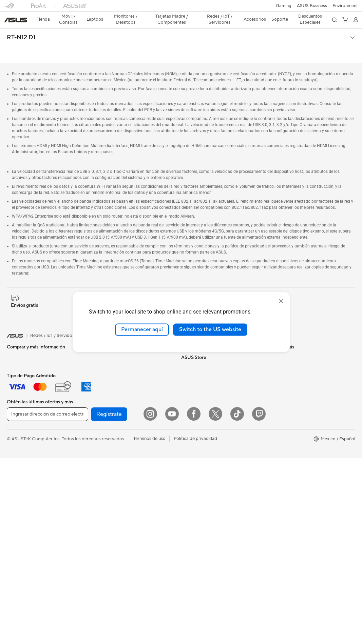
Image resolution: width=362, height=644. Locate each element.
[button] (9, 8)
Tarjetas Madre (22, 504)
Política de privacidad (195, 625)
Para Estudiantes (24, 381)
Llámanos (278, 360)
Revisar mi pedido (286, 431)
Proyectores (19, 432)
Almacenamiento (109, 370)
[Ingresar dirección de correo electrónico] (47, 600)
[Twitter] (215, 600)
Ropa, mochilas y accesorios (121, 514)
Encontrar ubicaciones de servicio (302, 340)
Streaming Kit (106, 503)
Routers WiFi (106, 432)
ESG (186, 360)
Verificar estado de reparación (298, 330)
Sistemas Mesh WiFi (113, 442)
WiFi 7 (99, 411)
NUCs (13, 463)
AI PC (187, 442)
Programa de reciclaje (203, 411)
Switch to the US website (210, 329)
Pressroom (192, 370)
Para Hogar (18, 351)
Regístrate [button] (109, 600)
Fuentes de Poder (110, 360)
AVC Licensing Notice (203, 513)
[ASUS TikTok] (237, 600)
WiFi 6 (99, 422)
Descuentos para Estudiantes (297, 442)
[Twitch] (259, 600)
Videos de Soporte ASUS (293, 381)
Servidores (103, 452)
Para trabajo (19, 361)
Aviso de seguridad (287, 370)
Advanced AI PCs (199, 523)
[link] (181, 8)
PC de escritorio (23, 453)
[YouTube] (172, 600)
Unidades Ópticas (111, 381)
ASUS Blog (192, 503)
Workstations (20, 483)
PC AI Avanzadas (198, 452)
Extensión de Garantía (290, 401)
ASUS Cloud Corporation (207, 391)
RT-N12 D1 (21, 26)
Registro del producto (290, 350)
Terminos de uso (149, 625)
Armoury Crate (196, 533)
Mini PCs (16, 473)
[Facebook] (194, 600)
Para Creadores (23, 371)
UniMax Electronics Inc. (205, 401)
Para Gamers (20, 391)
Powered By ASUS (200, 472)
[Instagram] (150, 600)
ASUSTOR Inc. (196, 381)
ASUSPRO (192, 492)
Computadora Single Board (120, 391)
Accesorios (18, 402)
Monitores (17, 422)
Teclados (101, 473)
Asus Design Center (201, 482)
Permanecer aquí (142, 329)
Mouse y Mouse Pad (113, 483)
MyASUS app (282, 391)
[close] (281, 301)
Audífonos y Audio (111, 493)
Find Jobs (191, 421)
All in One (16, 443)
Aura (186, 543)
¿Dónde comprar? (199, 462)
